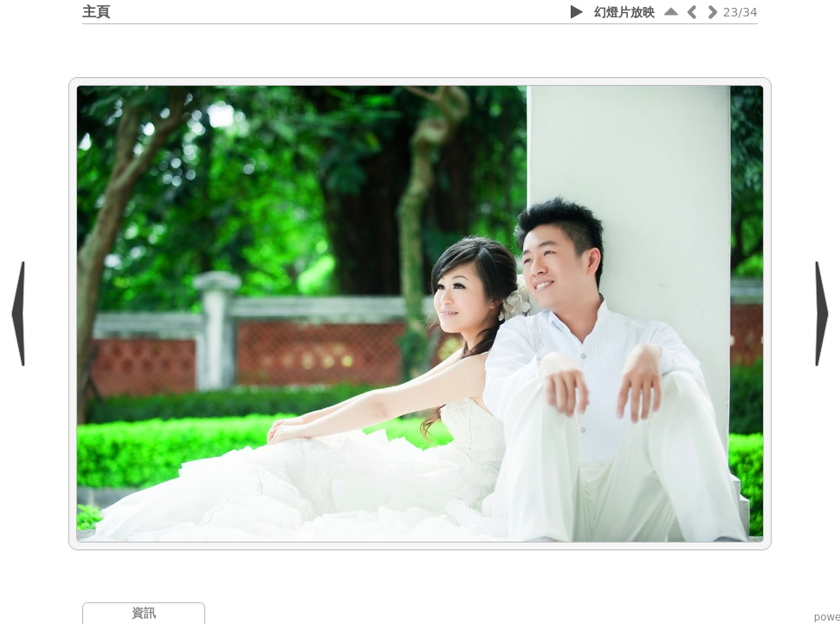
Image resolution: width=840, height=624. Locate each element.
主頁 (96, 12)
